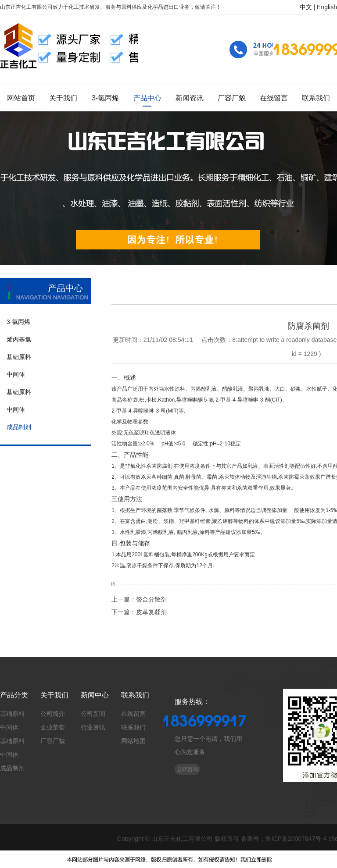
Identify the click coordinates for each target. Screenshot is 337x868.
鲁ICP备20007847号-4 (296, 839)
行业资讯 (93, 727)
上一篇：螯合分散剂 (139, 599)
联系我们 (133, 727)
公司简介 (53, 714)
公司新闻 (93, 714)
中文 (306, 7)
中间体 (9, 727)
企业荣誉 (53, 727)
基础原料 (12, 714)
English (327, 7)
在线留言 (133, 714)
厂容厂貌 (53, 741)
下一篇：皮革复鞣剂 (139, 612)
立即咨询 (187, 769)
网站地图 (133, 741)
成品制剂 (12, 768)
